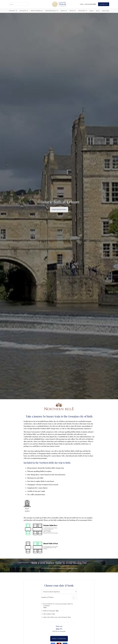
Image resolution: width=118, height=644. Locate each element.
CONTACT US (104, 4)
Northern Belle (65, 566)
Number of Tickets (47, 597)
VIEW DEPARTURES (59, 210)
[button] (13, 11)
